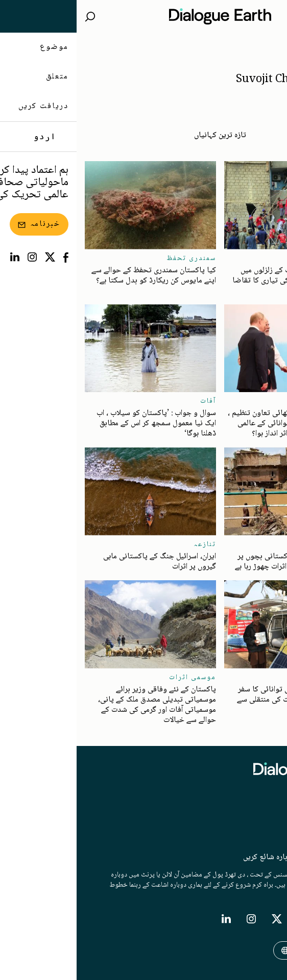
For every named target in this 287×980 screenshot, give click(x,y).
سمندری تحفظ (115, 259)
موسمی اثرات (116, 678)
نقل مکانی (261, 545)
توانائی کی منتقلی (246, 678)
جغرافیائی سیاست (247, 401)
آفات (271, 259)
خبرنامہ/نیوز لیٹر (254, 826)
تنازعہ (128, 545)
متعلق (270, 805)
